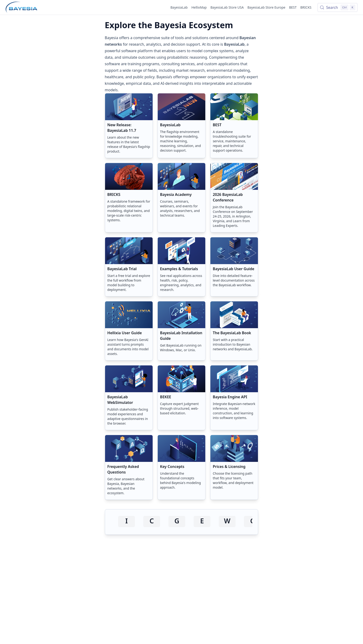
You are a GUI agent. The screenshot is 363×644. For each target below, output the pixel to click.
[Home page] (21, 7)
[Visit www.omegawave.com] (227, 521)
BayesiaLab (179, 7)
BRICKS (306, 7)
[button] (129, 126)
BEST (293, 7)
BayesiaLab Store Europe (266, 7)
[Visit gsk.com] (177, 521)
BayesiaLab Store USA (227, 7)
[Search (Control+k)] (337, 7)
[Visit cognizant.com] (252, 521)
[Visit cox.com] (152, 521)
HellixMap (199, 7)
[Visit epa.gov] (202, 521)
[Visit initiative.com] (127, 521)
